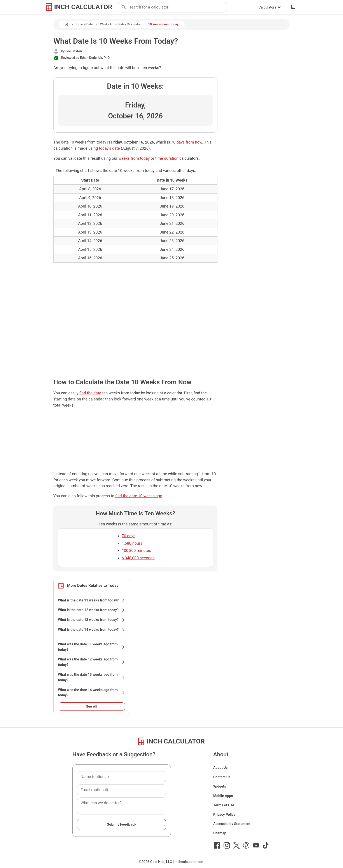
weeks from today (134, 158)
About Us (220, 768)
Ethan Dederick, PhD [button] (95, 58)
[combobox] (178, 7)
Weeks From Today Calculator (121, 24)
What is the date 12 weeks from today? (92, 610)
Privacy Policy (224, 815)
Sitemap (220, 833)
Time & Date (84, 24)
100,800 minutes (136, 550)
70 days (128, 536)
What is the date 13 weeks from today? (92, 620)
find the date (90, 393)
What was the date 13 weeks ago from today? (92, 677)
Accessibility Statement (232, 824)
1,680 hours (132, 543)
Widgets (220, 786)
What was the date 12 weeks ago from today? (92, 662)
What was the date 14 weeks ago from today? (92, 693)
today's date (109, 148)
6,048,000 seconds (138, 558)
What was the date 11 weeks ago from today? (92, 647)
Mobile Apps (223, 796)
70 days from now (187, 142)
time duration (167, 158)
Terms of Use (224, 805)
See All (92, 707)
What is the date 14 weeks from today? (92, 630)
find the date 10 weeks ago (139, 496)
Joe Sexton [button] (74, 51)
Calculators (270, 7)
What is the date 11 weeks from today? (92, 600)
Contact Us (222, 777)
